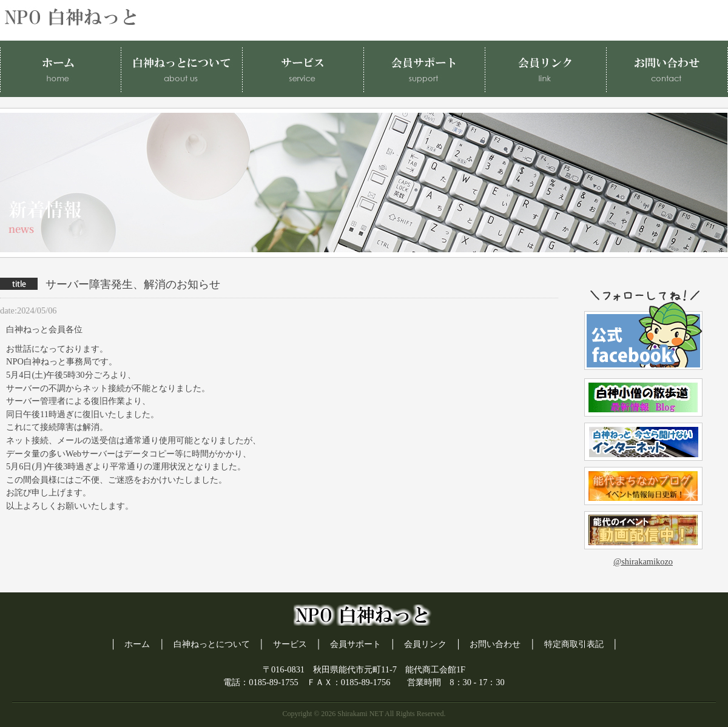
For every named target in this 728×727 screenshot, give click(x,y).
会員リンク (425, 644)
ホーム (137, 644)
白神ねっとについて (212, 644)
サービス (290, 644)
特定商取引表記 (574, 644)
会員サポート (356, 644)
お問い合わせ (495, 644)
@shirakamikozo (643, 561)
